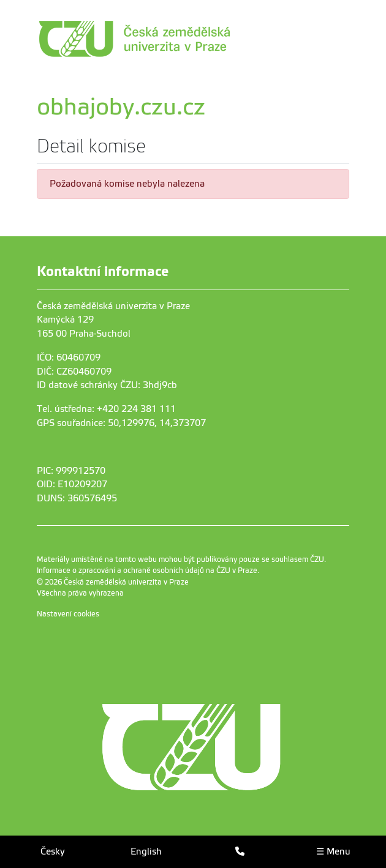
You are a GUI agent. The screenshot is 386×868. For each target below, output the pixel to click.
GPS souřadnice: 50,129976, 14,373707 (121, 423)
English (146, 851)
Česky (53, 851)
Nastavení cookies (68, 614)
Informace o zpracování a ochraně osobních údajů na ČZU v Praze (147, 571)
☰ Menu (333, 851)
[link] (190, 39)
